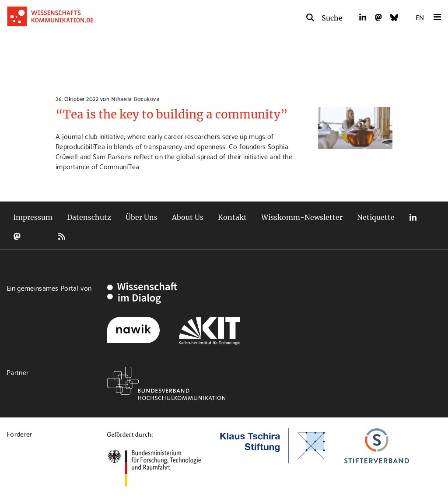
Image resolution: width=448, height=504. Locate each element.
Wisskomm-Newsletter (302, 217)
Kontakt (232, 217)
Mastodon (17, 236)
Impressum (33, 217)
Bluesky (39, 236)
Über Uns (142, 217)
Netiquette (376, 217)
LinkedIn (413, 217)
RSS (62, 236)
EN (420, 17)
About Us (188, 217)
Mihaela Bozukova (135, 98)
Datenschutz (89, 217)
